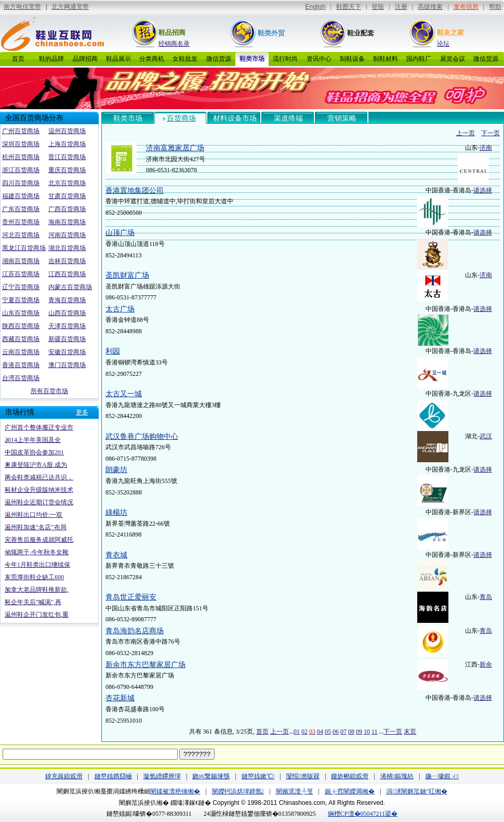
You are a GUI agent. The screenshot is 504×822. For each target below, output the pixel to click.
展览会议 (453, 59)
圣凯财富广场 (127, 275)
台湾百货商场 (21, 378)
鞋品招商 (172, 32)
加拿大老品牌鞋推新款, (37, 590)
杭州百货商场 (21, 157)
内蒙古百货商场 (70, 287)
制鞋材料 (386, 59)
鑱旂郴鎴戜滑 (350, 776)
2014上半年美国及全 (33, 440)
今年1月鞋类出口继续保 (37, 565)
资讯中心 (319, 59)
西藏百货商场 (21, 339)
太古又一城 (124, 394)
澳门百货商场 (67, 365)
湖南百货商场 (21, 261)
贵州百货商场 (21, 222)
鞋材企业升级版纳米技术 (39, 490)
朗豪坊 (116, 470)
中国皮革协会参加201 (34, 452)
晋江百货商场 (67, 157)
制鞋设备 (352, 59)
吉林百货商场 (67, 261)
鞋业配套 (361, 33)
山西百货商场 (67, 313)
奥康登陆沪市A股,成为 (36, 465)
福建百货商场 (21, 196)
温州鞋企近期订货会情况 (39, 502)
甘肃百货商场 (67, 196)
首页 (18, 59)
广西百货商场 (67, 209)
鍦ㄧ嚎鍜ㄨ (442, 776)
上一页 (466, 133)
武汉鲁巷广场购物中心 (142, 436)
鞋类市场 (252, 59)
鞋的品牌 (51, 59)
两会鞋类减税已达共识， (39, 477)
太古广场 (120, 309)
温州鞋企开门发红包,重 (37, 615)
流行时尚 (285, 59)
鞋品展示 (118, 59)
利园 (113, 351)
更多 (82, 412)
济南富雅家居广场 (175, 148)
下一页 (490, 133)
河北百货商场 (21, 235)
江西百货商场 (67, 274)
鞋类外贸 (271, 33)
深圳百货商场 (21, 144)
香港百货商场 (21, 365)
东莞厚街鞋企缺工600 (34, 577)
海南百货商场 (67, 222)
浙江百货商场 (21, 170)
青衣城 (116, 555)
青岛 (486, 597)
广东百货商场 (21, 209)
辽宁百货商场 (21, 287)
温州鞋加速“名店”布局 (36, 527)
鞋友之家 (450, 32)
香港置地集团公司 (135, 191)
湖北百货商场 (67, 248)
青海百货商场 (67, 300)
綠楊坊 (116, 512)
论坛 (443, 44)
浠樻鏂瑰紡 (397, 776)
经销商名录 (174, 44)
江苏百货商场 (21, 274)
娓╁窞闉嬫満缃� (350, 791)
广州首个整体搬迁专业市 (39, 427)
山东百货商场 (21, 313)
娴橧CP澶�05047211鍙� (363, 814)
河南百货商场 (67, 235)
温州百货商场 (67, 131)
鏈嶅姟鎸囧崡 (113, 776)
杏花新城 (120, 698)
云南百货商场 (21, 352)
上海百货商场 (67, 144)
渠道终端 (288, 118)
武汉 (486, 436)
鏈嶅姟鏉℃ (258, 776)
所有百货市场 (49, 391)
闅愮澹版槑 (303, 776)
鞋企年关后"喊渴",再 (33, 602)
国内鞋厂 (419, 59)
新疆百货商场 (67, 339)
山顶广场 (120, 233)
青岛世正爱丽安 (131, 597)
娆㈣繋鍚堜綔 (211, 776)
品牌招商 (85, 59)
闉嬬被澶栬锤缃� (175, 791)
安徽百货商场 (67, 352)
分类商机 (152, 59)
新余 (486, 664)
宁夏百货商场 (21, 300)
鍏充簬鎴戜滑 (64, 776)
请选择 (483, 190)
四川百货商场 (21, 183)
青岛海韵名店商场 (135, 631)
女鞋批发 (185, 59)
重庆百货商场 (67, 170)
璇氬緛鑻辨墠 (162, 776)
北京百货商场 (67, 183)
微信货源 (219, 59)
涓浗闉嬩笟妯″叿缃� (416, 791)
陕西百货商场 (21, 326)
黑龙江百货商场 (24, 248)
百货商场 (181, 118)
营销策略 (342, 118)
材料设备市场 (235, 118)
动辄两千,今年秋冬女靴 (37, 552)
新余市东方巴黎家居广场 (145, 665)
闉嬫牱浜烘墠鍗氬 (238, 791)
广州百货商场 (21, 131)
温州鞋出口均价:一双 (34, 515)
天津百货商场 (67, 326)
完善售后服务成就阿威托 (39, 540)
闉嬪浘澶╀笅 (295, 791)
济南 (486, 148)
